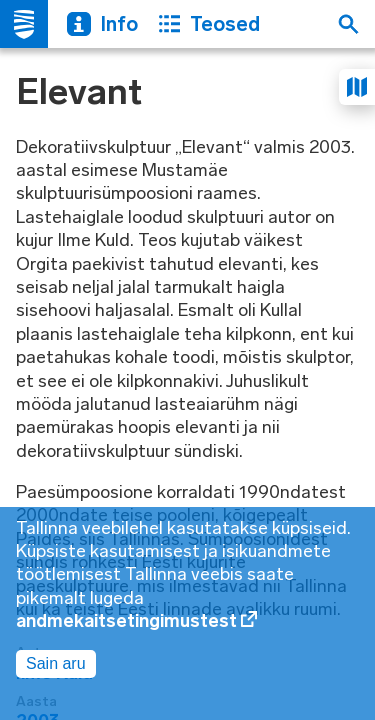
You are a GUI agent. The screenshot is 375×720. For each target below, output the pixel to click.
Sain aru (56, 663)
